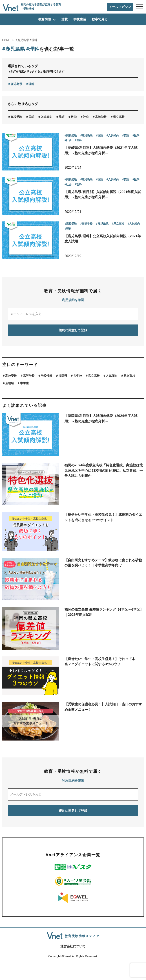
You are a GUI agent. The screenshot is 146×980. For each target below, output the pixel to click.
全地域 (10, 400)
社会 (86, 117)
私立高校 (94, 392)
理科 (31, 84)
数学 (74, 117)
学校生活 (80, 19)
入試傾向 (46, 117)
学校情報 (46, 392)
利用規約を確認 (73, 316)
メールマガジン (120, 7)
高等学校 (101, 117)
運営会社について (73, 963)
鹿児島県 (16, 84)
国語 (31, 117)
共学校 (78, 392)
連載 (64, 19)
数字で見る (100, 19)
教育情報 (45, 19)
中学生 (24, 400)
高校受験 (16, 117)
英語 (62, 117)
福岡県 (63, 392)
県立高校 (119, 117)
